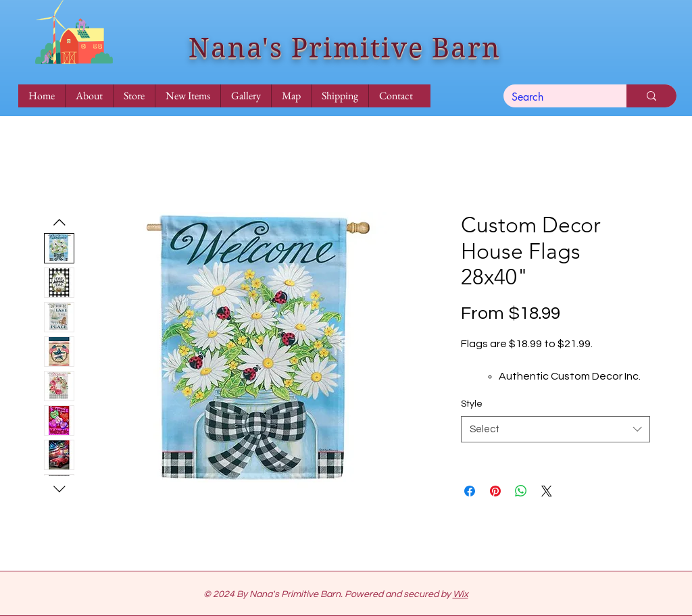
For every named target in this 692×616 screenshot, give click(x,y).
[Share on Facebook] (470, 491)
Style (472, 404)
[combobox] (555, 429)
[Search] (555, 97)
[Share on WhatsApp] (521, 491)
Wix (461, 594)
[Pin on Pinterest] (495, 491)
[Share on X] (547, 491)
